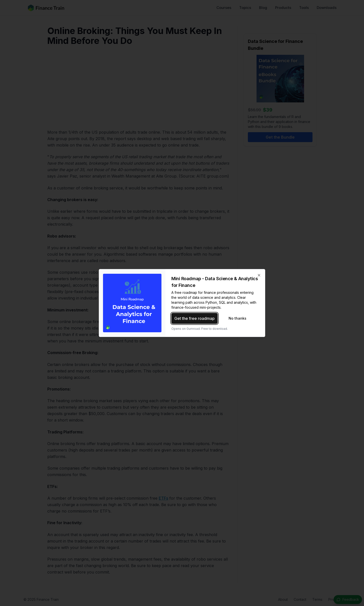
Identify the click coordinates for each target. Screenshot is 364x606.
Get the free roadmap (195, 318)
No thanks (237, 318)
